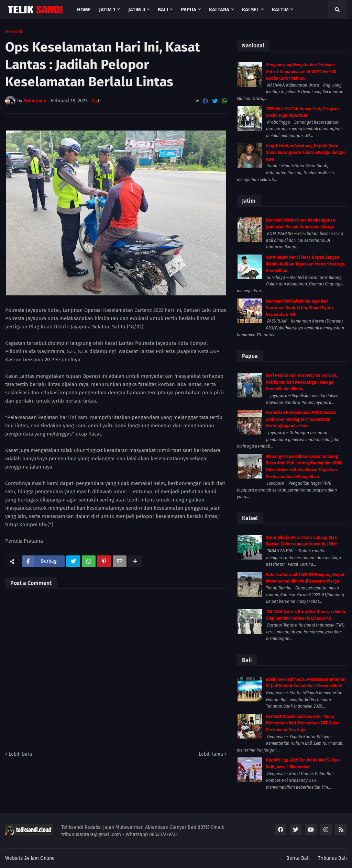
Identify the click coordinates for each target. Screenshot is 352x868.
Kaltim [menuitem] (280, 10)
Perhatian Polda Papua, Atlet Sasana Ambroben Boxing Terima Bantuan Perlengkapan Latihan (301, 419)
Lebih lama (211, 754)
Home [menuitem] (84, 10)
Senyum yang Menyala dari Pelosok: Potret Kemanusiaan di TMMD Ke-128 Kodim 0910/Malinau (301, 72)
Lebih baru (20, 754)
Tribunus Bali (332, 858)
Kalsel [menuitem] (251, 10)
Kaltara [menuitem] (219, 10)
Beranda (14, 32)
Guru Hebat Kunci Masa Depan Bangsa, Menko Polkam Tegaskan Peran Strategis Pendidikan (305, 264)
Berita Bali (298, 858)
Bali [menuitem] (163, 10)
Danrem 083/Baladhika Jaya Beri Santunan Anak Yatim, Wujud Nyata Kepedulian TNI (300, 308)
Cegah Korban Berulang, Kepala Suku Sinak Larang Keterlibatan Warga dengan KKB (306, 153)
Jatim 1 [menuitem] (107, 10)
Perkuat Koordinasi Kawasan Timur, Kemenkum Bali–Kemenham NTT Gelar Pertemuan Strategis (303, 723)
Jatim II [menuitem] (137, 10)
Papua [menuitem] (189, 10)
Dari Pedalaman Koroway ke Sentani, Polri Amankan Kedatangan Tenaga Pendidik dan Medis (302, 382)
